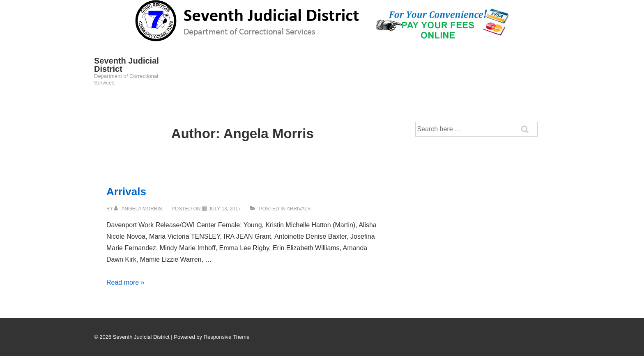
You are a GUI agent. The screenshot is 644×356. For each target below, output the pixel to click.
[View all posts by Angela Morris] (139, 209)
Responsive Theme (227, 337)
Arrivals (126, 192)
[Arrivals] (225, 209)
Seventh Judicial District (126, 65)
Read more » (125, 282)
